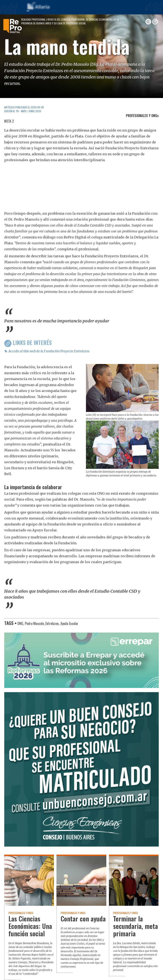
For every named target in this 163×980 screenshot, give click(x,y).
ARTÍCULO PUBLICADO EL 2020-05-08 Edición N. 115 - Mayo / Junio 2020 (24, 109)
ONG (20, 623)
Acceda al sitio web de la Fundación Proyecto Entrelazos (49, 351)
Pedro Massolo (34, 623)
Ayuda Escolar (69, 623)
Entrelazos (52, 623)
